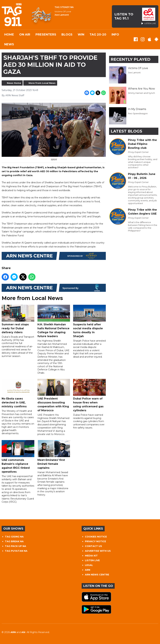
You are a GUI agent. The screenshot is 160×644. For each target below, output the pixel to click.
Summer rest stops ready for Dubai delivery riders (18, 319)
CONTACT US (93, 546)
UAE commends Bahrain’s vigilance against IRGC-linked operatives (18, 457)
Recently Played (131, 59)
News (9, 44)
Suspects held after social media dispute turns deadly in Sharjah (89, 321)
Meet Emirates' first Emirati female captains (54, 455)
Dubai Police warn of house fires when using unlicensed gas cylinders (89, 395)
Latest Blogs (126, 131)
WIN (81, 35)
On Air (25, 35)
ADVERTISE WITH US (98, 551)
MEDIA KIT (91, 556)
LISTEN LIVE (92, 560)
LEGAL (89, 565)
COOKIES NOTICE (96, 537)
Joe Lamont (134, 73)
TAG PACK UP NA (16, 546)
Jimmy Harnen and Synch (141, 93)
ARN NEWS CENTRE (97, 575)
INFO (115, 35)
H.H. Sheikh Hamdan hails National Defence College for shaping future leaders (54, 321)
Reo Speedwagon (138, 113)
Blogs (67, 35)
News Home (14, 83)
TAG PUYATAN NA (16, 551)
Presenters (46, 35)
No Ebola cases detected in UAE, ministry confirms (18, 393)
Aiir (23, 632)
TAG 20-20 (98, 35)
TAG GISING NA (14, 537)
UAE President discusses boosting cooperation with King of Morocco (54, 395)
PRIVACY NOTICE (95, 541)
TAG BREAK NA (14, 541)
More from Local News (42, 83)
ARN (88, 570)
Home (9, 35)
